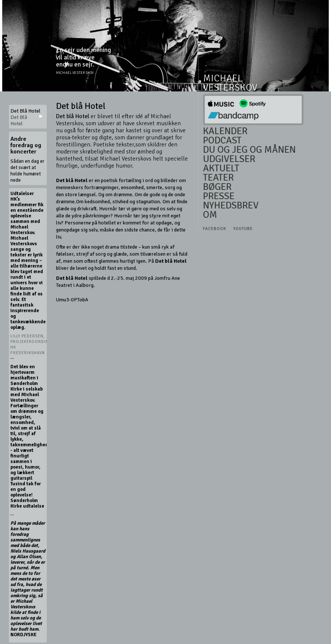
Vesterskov (230, 88)
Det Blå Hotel (19, 120)
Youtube (243, 229)
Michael (223, 79)
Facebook (214, 229)
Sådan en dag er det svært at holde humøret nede (27, 171)
